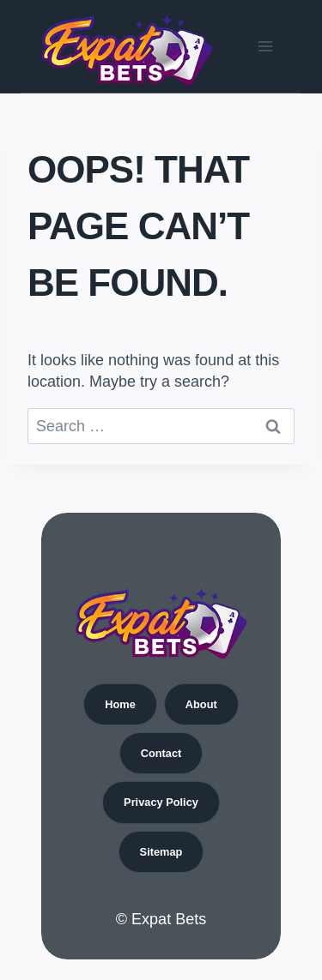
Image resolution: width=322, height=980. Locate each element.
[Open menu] (265, 46)
